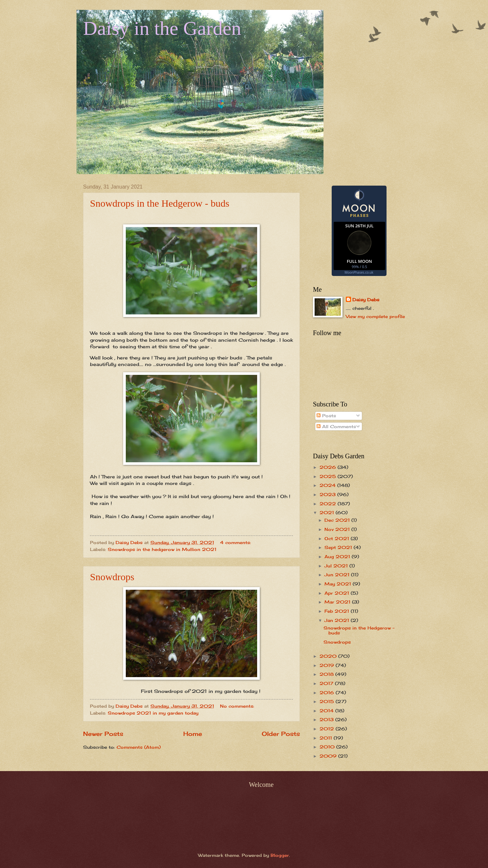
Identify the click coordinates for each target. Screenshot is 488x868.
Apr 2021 (338, 593)
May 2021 (339, 584)
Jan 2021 (338, 620)
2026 (329, 467)
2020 (329, 656)
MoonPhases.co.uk (359, 272)
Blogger (280, 855)
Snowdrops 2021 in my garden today (153, 713)
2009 (329, 756)
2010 (328, 747)
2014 (327, 711)
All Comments (336, 426)
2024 (328, 485)
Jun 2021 (338, 575)
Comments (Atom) (139, 747)
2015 (328, 701)
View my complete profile (375, 316)
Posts (326, 416)
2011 (327, 738)
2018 (327, 674)
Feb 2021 (338, 611)
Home (193, 734)
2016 (328, 693)
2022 (329, 504)
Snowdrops (112, 577)
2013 (327, 720)
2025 (329, 476)
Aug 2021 (338, 557)
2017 (327, 683)
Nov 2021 (338, 529)
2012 (328, 729)
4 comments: (236, 542)
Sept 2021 (339, 547)
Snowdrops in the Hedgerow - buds (160, 203)
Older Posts (281, 734)
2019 (328, 665)
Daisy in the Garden (162, 28)
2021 (328, 513)
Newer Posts (103, 734)
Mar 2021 (338, 602)
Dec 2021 (338, 520)
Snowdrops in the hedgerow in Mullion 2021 (162, 549)
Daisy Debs (366, 300)
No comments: (238, 706)
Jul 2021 (337, 566)
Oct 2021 (338, 538)
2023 (328, 494)
